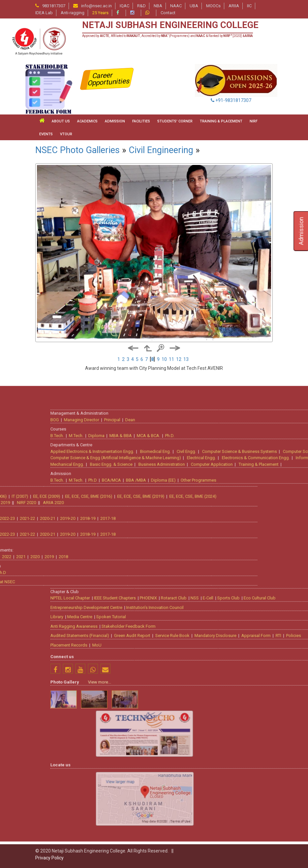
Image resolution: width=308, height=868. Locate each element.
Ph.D (192, 673)
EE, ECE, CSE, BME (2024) (93, 689)
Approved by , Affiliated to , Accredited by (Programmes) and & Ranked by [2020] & (168, 36)
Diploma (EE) (263, 673)
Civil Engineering (161, 150)
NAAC (176, 6)
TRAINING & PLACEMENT (221, 121)
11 (171, 359)
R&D (141, 6)
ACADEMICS (87, 121)
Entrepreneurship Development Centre (186, 801)
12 (179, 359)
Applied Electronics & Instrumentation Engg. (192, 644)
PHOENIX (248, 791)
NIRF (254, 121)
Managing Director (181, 613)
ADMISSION (115, 121)
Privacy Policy (49, 858)
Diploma (196, 629)
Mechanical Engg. (167, 657)
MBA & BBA (220, 629)
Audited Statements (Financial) (179, 829)
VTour (66, 134)
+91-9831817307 (231, 100)
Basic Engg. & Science (211, 657)
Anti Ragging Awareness (174, 819)
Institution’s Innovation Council (255, 801)
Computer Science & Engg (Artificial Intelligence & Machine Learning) (215, 651)
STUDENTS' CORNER (175, 121)
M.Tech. (176, 629)
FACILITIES (141, 121)
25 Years (100, 13)
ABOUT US (61, 121)
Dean (230, 613)
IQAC (124, 6)
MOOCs (213, 6)
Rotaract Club (273, 791)
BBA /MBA (236, 673)
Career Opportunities (109, 79)
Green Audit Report (232, 829)
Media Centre (179, 810)
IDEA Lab (44, 13)
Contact (168, 13)
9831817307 (54, 6)
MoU (197, 838)
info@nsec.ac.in (96, 6)
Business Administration (261, 657)
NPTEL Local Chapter (170, 791)
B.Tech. (157, 629)
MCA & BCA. (248, 629)
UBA (194, 6)
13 (186, 359)
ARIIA (234, 6)
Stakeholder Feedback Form (228, 819)
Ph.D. (269, 629)
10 (164, 359)
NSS (294, 791)
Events (46, 134)
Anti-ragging (73, 13)
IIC (249, 6)
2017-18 (8, 711)
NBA (158, 6)
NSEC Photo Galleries (77, 150)
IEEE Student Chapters (215, 791)
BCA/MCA (211, 673)
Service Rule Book (272, 829)
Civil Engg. (286, 644)
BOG (154, 613)
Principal (212, 613)
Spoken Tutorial (211, 810)
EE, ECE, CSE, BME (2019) (41, 689)
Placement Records (169, 838)
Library (156, 810)
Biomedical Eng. (255, 644)
